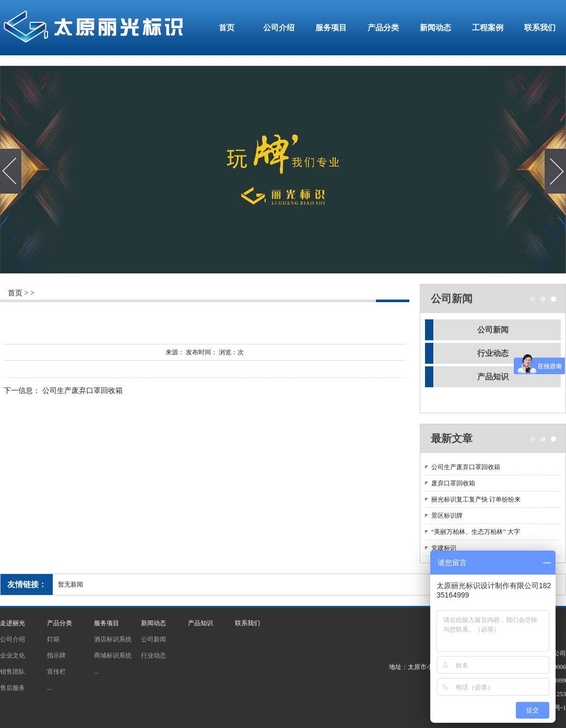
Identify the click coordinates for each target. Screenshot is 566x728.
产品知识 (493, 377)
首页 (227, 28)
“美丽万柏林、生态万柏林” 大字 (476, 532)
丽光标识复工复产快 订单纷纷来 (476, 499)
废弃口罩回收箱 (453, 483)
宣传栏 (56, 672)
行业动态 (493, 353)
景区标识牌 (447, 516)
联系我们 (540, 28)
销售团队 (13, 672)
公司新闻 (493, 330)
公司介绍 (279, 28)
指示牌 (56, 655)
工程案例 (488, 28)
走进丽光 (13, 623)
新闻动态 (435, 28)
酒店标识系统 (113, 639)
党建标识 (444, 548)
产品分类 (383, 28)
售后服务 (13, 688)
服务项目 (331, 28)
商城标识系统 (113, 655)
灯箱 (53, 639)
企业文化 (13, 655)
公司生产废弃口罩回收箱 (82, 391)
